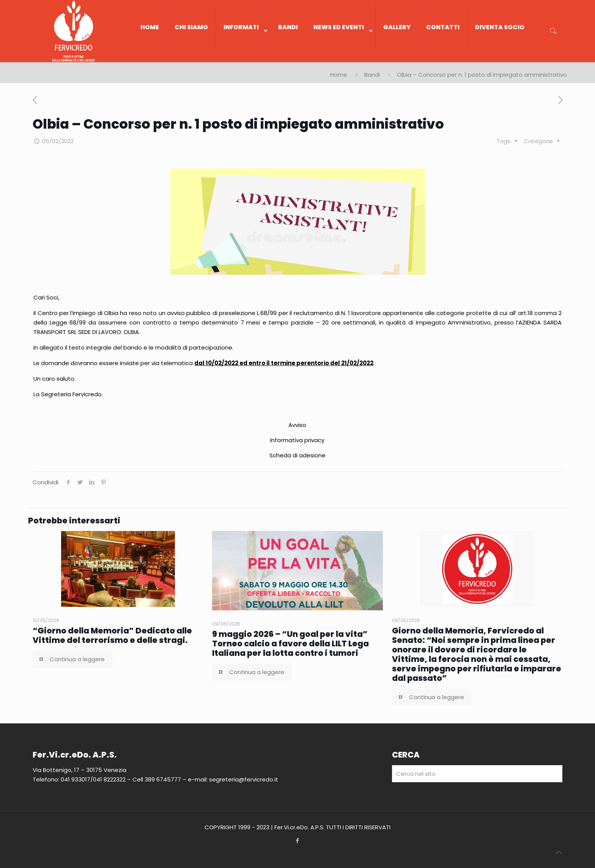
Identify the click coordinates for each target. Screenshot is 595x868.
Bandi (372, 75)
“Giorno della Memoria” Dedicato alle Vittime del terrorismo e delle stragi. (112, 635)
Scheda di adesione (297, 455)
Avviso (297, 425)
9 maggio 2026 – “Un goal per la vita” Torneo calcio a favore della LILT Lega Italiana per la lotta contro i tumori (290, 644)
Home (339, 75)
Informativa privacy (297, 440)
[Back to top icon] (559, 852)
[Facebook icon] (298, 840)
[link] (243, 58)
